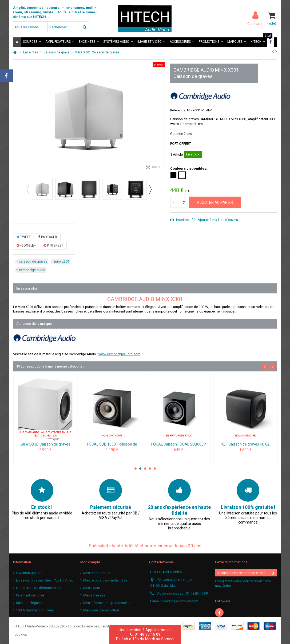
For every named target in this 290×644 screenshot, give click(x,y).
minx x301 (62, 261)
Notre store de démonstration (39, 588)
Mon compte (90, 562)
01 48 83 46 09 (145, 634)
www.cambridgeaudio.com (119, 354)
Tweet (24, 237)
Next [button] (150, 189)
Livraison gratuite (29, 573)
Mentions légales (29, 603)
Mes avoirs (92, 588)
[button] (32, 42)
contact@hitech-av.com (180, 601)
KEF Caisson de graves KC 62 (245, 444)
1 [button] (136, 469)
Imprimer (182, 220)
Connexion (255, 24)
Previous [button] (27, 189)
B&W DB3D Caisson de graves (45, 444)
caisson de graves (33, 261)
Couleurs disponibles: (189, 168)
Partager (48, 237)
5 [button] (155, 469)
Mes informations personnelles (107, 603)
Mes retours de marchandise (105, 580)
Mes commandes (97, 573)
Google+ (26, 245)
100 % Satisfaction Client (35, 610)
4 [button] (150, 469)
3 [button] (145, 469)
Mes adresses (94, 595)
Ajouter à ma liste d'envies (218, 220)
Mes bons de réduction (101, 610)
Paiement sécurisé (30, 595)
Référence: (178, 110)
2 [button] (140, 469)
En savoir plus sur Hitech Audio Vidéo (45, 580)
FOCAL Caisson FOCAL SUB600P (179, 444)
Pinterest (53, 245)
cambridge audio (32, 270)
